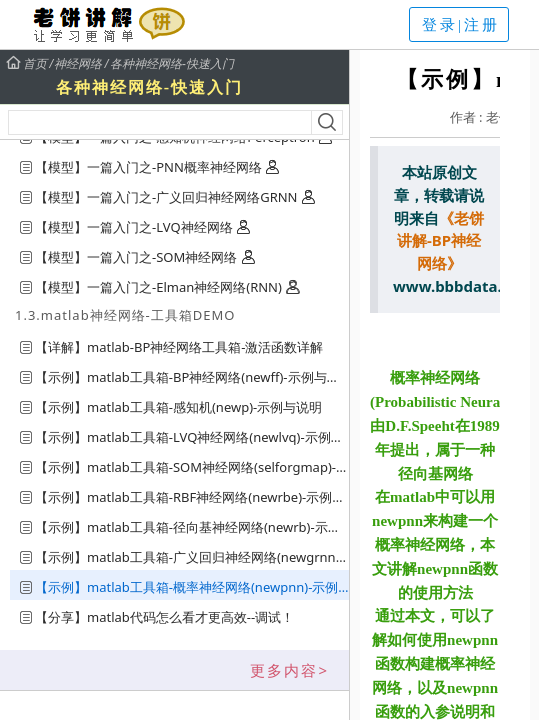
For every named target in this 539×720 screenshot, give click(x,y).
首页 (26, 64)
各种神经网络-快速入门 (172, 64)
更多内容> (289, 670)
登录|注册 (461, 25)
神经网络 (78, 64)
